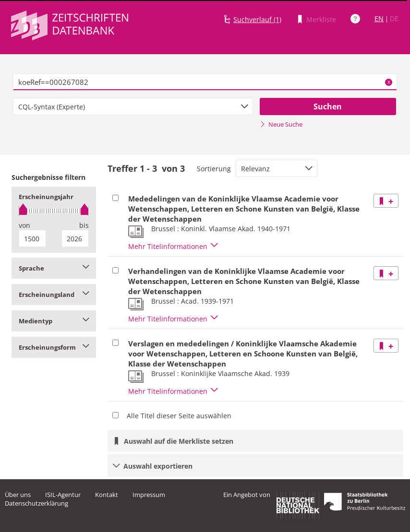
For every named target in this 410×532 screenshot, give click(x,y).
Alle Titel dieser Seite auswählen (179, 416)
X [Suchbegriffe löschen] (389, 82)
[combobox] (133, 106)
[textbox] (205, 82)
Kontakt (107, 495)
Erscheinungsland (54, 295)
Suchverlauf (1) (257, 19)
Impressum (149, 495)
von (24, 225)
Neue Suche (281, 124)
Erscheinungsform (54, 347)
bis (84, 225)
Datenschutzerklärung (36, 503)
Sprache (54, 268)
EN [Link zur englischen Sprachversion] (379, 18)
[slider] (54, 211)
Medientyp (54, 321)
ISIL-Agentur (63, 495)
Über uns (18, 495)
